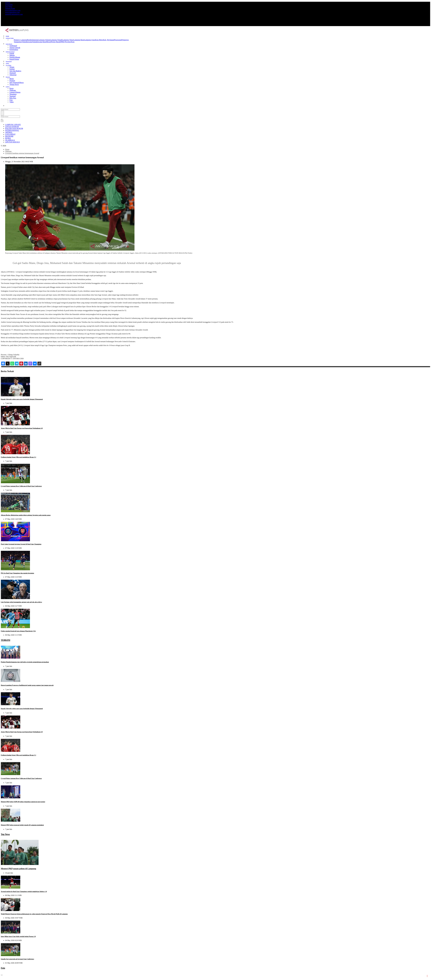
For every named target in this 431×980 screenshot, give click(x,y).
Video (12, 102)
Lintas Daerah (9, 44)
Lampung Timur (68, 40)
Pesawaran (118, 40)
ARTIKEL (9, 132)
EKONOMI (9, 136)
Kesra (11, 88)
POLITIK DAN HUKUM (14, 128)
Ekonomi (8, 77)
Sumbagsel (13, 46)
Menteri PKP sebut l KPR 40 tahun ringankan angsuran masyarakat (23, 802)
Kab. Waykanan (109, 40)
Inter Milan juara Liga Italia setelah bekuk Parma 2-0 (18, 925)
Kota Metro (99, 40)
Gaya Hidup (9, 65)
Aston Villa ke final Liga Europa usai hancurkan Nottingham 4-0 (22, 428)
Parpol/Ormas (14, 59)
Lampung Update (10, 38)
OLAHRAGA (10, 140)
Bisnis (12, 79)
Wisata (12, 67)
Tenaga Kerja (14, 84)
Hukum (12, 55)
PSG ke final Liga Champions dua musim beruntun (17, 573)
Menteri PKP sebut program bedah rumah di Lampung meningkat (22, 825)
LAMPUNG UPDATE (13, 125)
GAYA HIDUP (10, 134)
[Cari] (2, 113)
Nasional (13, 96)
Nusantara (13, 94)
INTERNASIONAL (12, 130)
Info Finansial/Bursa (17, 83)
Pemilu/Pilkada (15, 57)
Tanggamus (18, 42)
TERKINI (6, 640)
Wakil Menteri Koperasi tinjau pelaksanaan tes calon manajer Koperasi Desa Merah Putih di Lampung (34, 914)
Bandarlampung (33, 40)
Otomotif (13, 73)
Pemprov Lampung (20, 40)
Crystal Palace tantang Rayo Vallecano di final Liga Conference (21, 486)
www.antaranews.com (13, 10)
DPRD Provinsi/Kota (67, 42)
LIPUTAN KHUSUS (12, 142)
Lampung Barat (79, 40)
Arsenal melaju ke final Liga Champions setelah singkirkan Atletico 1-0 (24, 892)
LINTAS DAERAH (12, 127)
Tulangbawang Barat (39, 42)
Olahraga (13, 90)
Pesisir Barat (55, 42)
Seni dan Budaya (15, 71)
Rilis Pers (13, 98)
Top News (9, 7)
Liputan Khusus (15, 92)
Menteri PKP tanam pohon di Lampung (18, 869)
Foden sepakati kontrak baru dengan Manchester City (18, 631)
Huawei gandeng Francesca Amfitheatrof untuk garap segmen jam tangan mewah (27, 685)
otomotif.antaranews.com (14, 14)
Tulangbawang (27, 42)
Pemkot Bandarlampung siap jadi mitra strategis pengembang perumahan (25, 662)
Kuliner (12, 69)
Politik (12, 53)
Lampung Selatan (44, 40)
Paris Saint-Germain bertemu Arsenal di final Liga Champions (21, 544)
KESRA (8, 138)
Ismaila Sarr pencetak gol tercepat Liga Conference (17, 936)
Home (7, 149)
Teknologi (13, 75)
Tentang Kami (10, 8)
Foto (11, 100)
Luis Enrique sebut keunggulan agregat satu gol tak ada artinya (21, 602)
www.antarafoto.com (12, 12)
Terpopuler (9, 5)
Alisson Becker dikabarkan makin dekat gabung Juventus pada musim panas (26, 515)
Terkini (8, 3)
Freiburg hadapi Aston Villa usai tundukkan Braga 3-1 (18, 457)
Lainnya (8, 87)
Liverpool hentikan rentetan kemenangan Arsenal (22, 153)
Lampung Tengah (56, 40)
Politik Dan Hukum (10, 52)
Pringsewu (125, 40)
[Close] (2, 121)
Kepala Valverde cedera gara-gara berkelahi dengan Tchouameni (22, 399)
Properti (12, 81)
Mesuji (49, 42)
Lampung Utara (90, 40)
